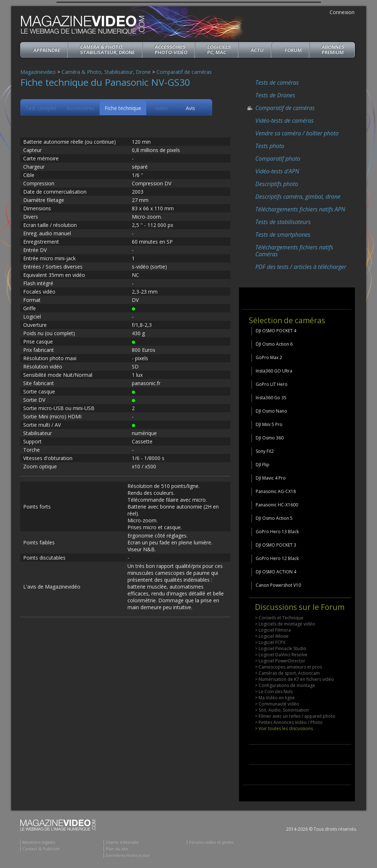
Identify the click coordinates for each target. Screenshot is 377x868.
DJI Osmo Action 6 (274, 344)
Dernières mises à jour (128, 855)
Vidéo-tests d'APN (277, 171)
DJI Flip (263, 465)
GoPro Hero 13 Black (277, 532)
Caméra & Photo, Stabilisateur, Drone (107, 49)
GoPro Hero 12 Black (277, 558)
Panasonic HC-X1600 (277, 505)
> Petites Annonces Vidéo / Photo (289, 722)
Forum (293, 50)
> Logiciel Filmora (273, 630)
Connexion (342, 12)
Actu (257, 50)
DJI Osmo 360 (270, 438)
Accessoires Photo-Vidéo (171, 49)
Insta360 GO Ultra (274, 371)
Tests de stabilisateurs (283, 222)
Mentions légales (39, 842)
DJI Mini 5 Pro (269, 424)
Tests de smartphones (283, 235)
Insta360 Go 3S (271, 398)
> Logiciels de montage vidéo (285, 624)
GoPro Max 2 (269, 357)
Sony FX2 (265, 451)
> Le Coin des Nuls (274, 692)
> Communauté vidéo (277, 704)
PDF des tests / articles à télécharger (301, 267)
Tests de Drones (275, 95)
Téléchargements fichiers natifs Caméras (294, 251)
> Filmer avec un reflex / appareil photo (295, 716)
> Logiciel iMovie (272, 636)
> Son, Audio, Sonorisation (282, 710)
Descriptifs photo (277, 184)
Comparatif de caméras (184, 72)
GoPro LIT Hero (272, 384)
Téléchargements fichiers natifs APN (300, 209)
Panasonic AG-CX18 (276, 491)
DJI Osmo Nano (271, 411)
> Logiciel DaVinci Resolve (281, 655)
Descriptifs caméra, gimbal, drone (298, 197)
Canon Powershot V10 (278, 585)
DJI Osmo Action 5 (274, 518)
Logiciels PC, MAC (219, 49)
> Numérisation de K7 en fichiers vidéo (294, 679)
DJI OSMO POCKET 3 (276, 545)
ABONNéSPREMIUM (333, 49)
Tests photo (270, 146)
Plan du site (117, 849)
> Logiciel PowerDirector (280, 661)
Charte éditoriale (122, 842)
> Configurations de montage (285, 685)
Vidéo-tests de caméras (284, 121)
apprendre (47, 50)
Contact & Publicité (41, 849)
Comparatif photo (278, 159)
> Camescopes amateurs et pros (288, 667)
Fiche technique (123, 108)
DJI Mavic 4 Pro (271, 478)
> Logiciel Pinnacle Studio (281, 648)
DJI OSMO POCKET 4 (276, 331)
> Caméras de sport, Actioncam (287, 673)
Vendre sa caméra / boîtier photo (297, 133)
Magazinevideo (38, 72)
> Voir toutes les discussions (284, 728)
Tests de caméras (277, 83)
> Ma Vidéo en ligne (275, 698)
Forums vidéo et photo (211, 842)
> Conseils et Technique (279, 618)
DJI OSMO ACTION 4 (276, 572)
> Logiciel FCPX (270, 642)
